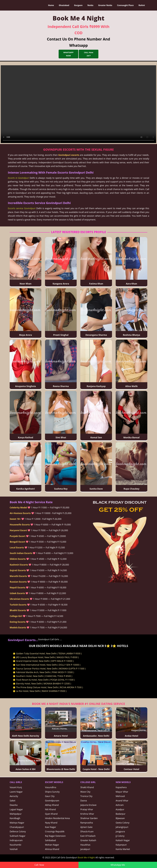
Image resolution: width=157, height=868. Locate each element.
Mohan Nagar (52, 845)
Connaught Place (125, 5)
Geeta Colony (123, 823)
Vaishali (14, 849)
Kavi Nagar (51, 827)
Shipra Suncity (52, 792)
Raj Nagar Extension (55, 836)
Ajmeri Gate (86, 827)
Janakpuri (85, 849)
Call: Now (39, 865)
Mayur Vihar (122, 792)
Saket (13, 801)
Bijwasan (120, 818)
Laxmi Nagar (16, 792)
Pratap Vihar (87, 809)
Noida (91, 5)
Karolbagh (15, 818)
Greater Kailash (88, 840)
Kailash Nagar (123, 840)
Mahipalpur (16, 814)
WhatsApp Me (118, 865)
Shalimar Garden (89, 818)
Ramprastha (87, 823)
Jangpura (120, 831)
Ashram (120, 805)
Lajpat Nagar (16, 809)
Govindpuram (52, 801)
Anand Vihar (122, 801)
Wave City (85, 792)
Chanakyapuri (17, 827)
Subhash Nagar (18, 836)
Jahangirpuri (122, 827)
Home (51, 5)
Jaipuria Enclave (88, 805)
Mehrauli (120, 796)
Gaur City (50, 796)
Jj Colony (120, 836)
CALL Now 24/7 (89, 54)
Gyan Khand (51, 814)
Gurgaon (79, 5)
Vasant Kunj (16, 787)
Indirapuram (16, 840)
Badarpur (121, 814)
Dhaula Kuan (87, 831)
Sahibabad (50, 840)
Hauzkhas (85, 845)
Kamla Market (123, 849)
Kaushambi (15, 845)
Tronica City (86, 796)
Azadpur (120, 809)
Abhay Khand (52, 805)
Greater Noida (105, 5)
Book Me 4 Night (86, 857)
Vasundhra (51, 787)
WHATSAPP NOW (68, 54)
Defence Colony (18, 831)
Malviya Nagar (17, 823)
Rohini (142, 5)
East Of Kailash (88, 836)
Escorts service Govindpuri (22, 208)
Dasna (84, 801)
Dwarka (14, 805)
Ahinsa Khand (52, 849)
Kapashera (121, 787)
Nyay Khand (51, 823)
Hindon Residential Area (57, 818)
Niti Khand (50, 809)
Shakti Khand (87, 787)
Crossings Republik (55, 831)
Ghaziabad (64, 5)
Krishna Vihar (87, 814)
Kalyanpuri (121, 845)
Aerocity (14, 796)
